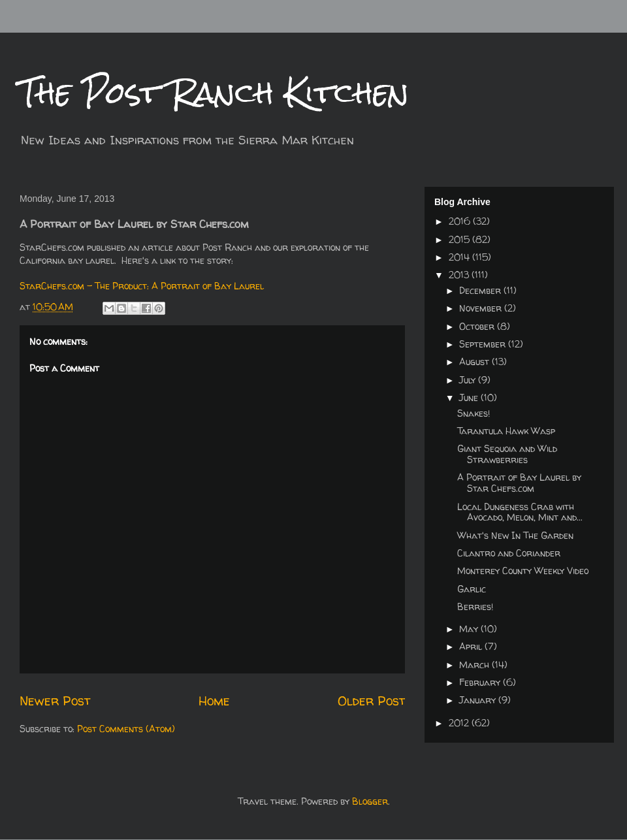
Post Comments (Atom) (126, 729)
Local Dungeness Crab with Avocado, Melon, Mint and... (520, 512)
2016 (461, 221)
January (479, 700)
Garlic (472, 589)
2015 (460, 239)
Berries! (475, 606)
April (472, 646)
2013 (460, 275)
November (482, 308)
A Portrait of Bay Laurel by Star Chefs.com (519, 483)
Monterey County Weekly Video (523, 571)
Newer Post (55, 701)
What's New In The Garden (515, 535)
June (470, 397)
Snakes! (474, 413)
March (475, 665)
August (475, 362)
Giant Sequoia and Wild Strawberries (507, 454)
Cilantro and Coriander (509, 553)
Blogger (370, 801)
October (478, 326)
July (469, 380)
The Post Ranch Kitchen (214, 92)
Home (214, 701)
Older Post (371, 701)
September (484, 344)
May (470, 629)
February (481, 682)
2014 (460, 257)
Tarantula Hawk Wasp (506, 431)
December (481, 290)
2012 (460, 723)
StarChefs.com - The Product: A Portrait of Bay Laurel (142, 286)
